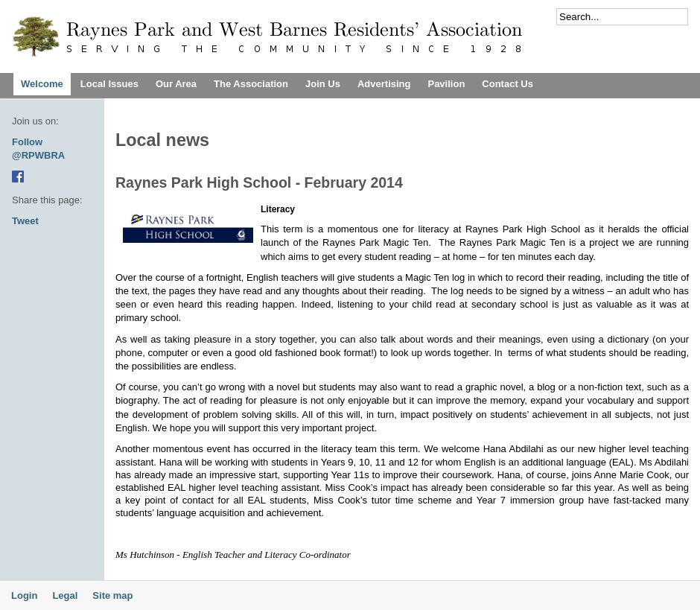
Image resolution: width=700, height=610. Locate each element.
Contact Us (507, 84)
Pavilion (446, 84)
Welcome (42, 84)
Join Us (323, 84)
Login (24, 595)
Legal (65, 595)
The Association (251, 84)
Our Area (176, 84)
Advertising (384, 84)
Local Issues (109, 84)
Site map (112, 595)
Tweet (25, 221)
